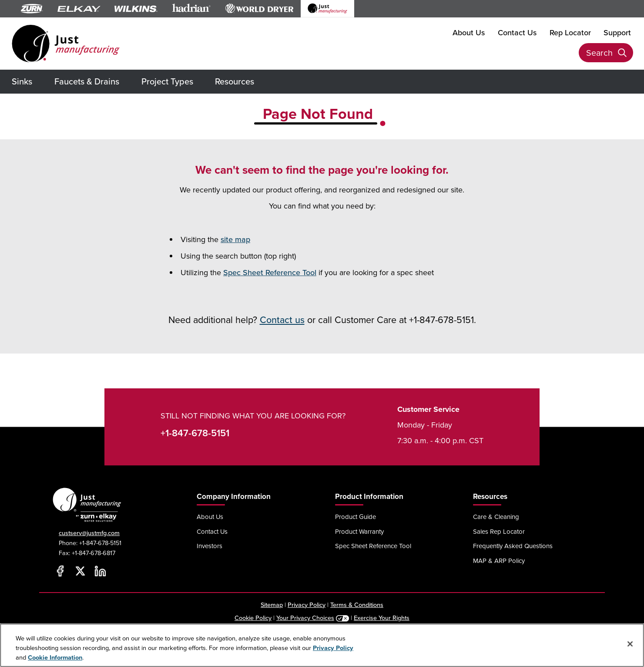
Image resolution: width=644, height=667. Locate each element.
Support (617, 32)
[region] (322, 645)
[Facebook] (60, 571)
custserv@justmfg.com (89, 533)
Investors (210, 546)
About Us (469, 32)
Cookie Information (55, 657)
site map (235, 239)
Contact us (282, 320)
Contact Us (517, 32)
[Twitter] (80, 571)
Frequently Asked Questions (513, 546)
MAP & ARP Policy (499, 561)
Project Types (167, 81)
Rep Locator (570, 32)
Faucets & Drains (87, 81)
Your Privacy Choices (305, 618)
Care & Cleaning (496, 517)
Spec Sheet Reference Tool (270, 272)
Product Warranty (359, 531)
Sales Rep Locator (499, 531)
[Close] (630, 644)
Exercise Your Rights (382, 618)
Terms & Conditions (357, 605)
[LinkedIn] (100, 571)
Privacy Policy (307, 605)
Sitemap (272, 605)
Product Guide (356, 517)
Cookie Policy (253, 618)
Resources (235, 81)
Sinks (22, 81)
